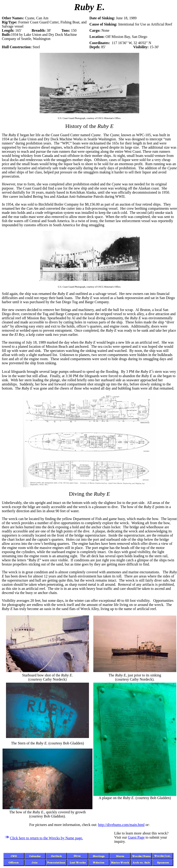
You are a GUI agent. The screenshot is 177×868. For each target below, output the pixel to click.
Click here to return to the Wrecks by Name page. (46, 838)
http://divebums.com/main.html (121, 825)
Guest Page (136, 837)
